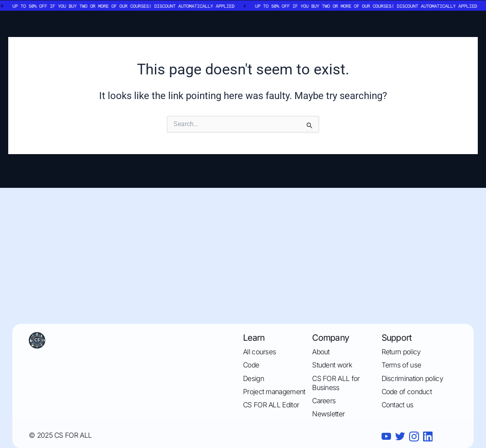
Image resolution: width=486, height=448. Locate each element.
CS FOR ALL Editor (271, 405)
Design (253, 379)
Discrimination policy (412, 379)
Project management (274, 392)
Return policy (401, 352)
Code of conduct (407, 392)
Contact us (398, 405)
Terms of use (402, 365)
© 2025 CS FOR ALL (60, 435)
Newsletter (328, 414)
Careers (324, 401)
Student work (332, 365)
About (321, 352)
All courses (259, 352)
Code (251, 365)
